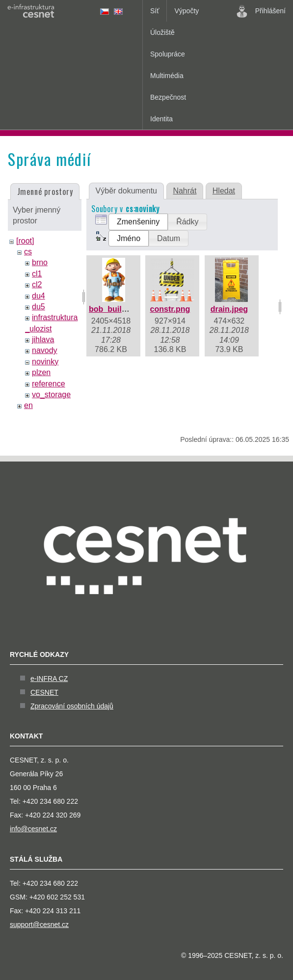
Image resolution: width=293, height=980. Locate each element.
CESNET (44, 692)
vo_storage (51, 395)
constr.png (170, 309)
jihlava (43, 340)
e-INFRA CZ (49, 679)
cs (28, 252)
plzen (41, 372)
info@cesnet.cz (33, 829)
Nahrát (185, 191)
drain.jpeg (229, 309)
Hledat (224, 191)
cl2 (37, 285)
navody (45, 350)
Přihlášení (261, 11)
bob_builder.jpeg (120, 309)
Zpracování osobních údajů (72, 706)
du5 (39, 307)
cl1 (37, 274)
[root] (25, 241)
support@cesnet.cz (39, 925)
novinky (45, 362)
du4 (39, 296)
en (28, 405)
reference (49, 384)
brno (40, 262)
